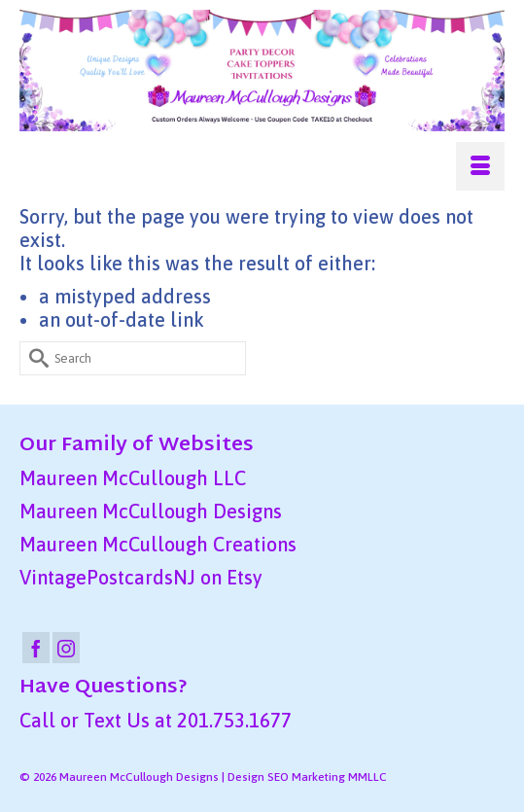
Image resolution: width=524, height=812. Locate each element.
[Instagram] (66, 648)
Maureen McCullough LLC (133, 478)
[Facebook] (36, 648)
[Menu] (480, 166)
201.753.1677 (234, 720)
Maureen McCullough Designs (151, 511)
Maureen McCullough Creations (158, 544)
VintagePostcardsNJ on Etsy (141, 577)
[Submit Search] (34, 358)
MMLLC (367, 777)
